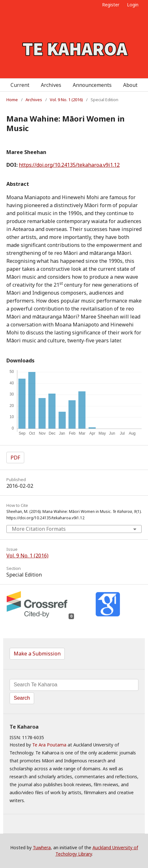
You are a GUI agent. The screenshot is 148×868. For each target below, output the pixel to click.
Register (111, 5)
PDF (15, 458)
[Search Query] (74, 685)
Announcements (92, 85)
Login (133, 5)
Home (12, 100)
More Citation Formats (39, 529)
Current (20, 85)
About (130, 85)
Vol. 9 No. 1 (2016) (66, 100)
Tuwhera (42, 847)
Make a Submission (37, 654)
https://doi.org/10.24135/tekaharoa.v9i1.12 (69, 165)
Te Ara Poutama (49, 745)
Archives (51, 85)
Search (22, 698)
